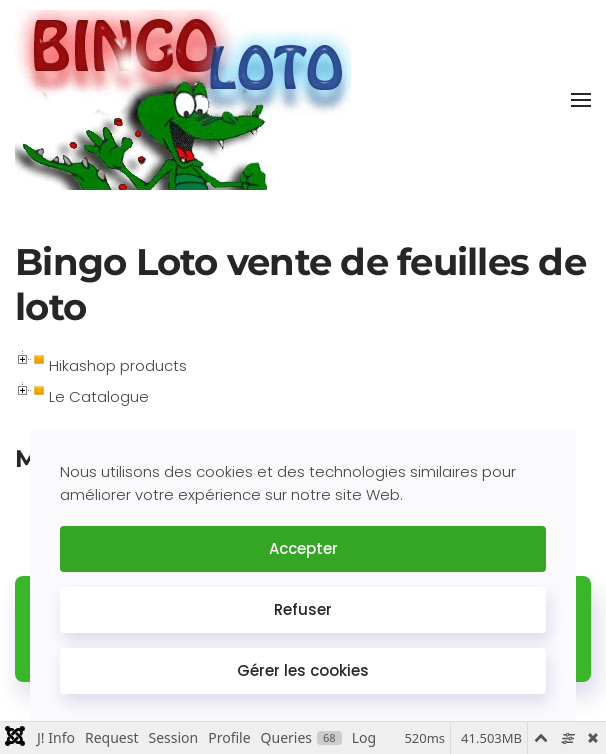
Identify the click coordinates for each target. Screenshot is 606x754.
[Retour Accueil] (183, 100)
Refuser (303, 609)
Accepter (303, 548)
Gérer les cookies (303, 670)
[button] (581, 100)
